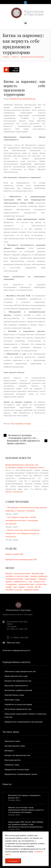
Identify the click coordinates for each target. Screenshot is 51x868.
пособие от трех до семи (17, 576)
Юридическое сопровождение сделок (21, 774)
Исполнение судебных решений (18, 690)
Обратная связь (13, 643)
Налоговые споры (12, 700)
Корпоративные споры (14, 695)
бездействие (38, 574)
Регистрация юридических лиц (18, 709)
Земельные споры (12, 741)
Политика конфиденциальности (16, 650)
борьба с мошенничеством (18, 574)
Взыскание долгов (13, 760)
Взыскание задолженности (16, 686)
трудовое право (31, 590)
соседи (27, 424)
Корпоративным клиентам (16, 662)
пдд (15, 587)
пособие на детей (14, 590)
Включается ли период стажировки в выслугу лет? (24, 797)
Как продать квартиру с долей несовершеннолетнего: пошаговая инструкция (22, 520)
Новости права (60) (14, 554)
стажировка (11, 584)
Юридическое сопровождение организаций (24, 722)
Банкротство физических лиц (17, 755)
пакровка (19, 424)
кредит (22, 587)
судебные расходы (14, 579)
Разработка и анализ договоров (18, 705)
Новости (15, 57)
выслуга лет (40, 582)
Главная (6, 57)
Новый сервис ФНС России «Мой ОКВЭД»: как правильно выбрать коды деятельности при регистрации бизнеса (26, 824)
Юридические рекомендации (33, 57)
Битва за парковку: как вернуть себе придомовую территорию (25, 88)
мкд (13, 424)
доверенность (21, 582)
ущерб (9, 587)
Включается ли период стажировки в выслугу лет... (23, 437)
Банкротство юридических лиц (18, 681)
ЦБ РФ (38, 587)
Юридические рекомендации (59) (21, 560)
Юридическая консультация (17, 770)
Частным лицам (11, 732)
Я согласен (13, 861)
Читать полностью (14, 492)
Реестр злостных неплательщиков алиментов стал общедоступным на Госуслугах (23, 533)
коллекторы (41, 584)
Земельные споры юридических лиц (20, 672)
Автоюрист (9, 751)
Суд (31, 582)
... (41, 590)
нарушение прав (26, 584)
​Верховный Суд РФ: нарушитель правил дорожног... (23, 442)
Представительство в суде (16, 676)
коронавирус (31, 579)
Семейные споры (12, 765)
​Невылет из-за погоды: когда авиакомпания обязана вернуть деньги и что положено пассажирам (26, 810)
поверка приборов (39, 576)
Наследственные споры (15, 746)
